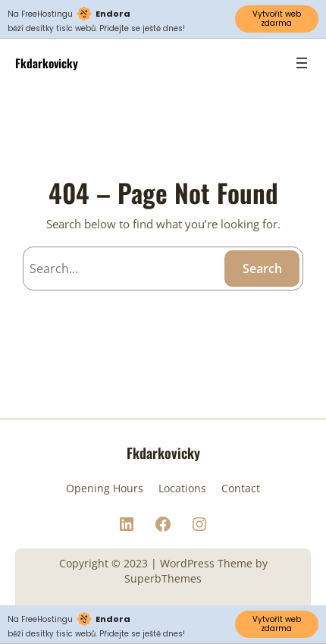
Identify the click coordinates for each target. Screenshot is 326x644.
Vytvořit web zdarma (277, 19)
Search (262, 269)
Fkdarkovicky (47, 63)
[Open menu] (302, 63)
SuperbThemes (163, 578)
